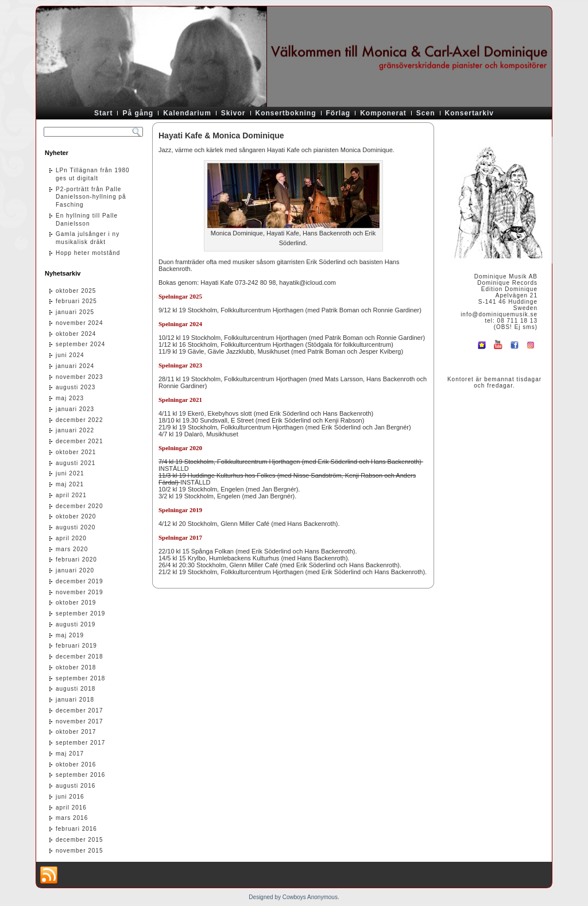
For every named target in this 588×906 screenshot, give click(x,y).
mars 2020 (72, 549)
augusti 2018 (76, 689)
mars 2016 (72, 818)
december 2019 (80, 581)
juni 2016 (70, 797)
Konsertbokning (286, 113)
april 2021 (71, 495)
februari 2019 (76, 646)
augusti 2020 (76, 527)
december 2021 (80, 441)
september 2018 (80, 678)
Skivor (233, 113)
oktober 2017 (76, 732)
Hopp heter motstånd (88, 253)
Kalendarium (187, 113)
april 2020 (71, 538)
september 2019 (80, 613)
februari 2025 (76, 301)
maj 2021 (70, 484)
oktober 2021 (76, 452)
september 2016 (80, 775)
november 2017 (80, 721)
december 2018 (80, 657)
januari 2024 (75, 366)
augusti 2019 (76, 624)
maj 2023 (70, 398)
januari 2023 (75, 409)
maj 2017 (70, 754)
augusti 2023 (76, 387)
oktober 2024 (76, 334)
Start (103, 113)
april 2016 (71, 808)
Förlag (339, 113)
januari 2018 (75, 700)
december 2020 (80, 506)
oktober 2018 (76, 667)
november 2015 (80, 851)
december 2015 (80, 840)
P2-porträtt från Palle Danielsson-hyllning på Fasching (91, 197)
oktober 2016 (76, 764)
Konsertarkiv (469, 113)
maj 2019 (70, 635)
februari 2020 (76, 560)
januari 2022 (75, 430)
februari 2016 (76, 829)
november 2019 (80, 592)
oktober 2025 (76, 291)
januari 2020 (75, 570)
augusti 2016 (76, 786)
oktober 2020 (76, 516)
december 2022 (80, 420)
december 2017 (80, 711)
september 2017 (80, 743)
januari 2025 (75, 312)
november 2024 (80, 323)
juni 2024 (70, 355)
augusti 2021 (76, 463)
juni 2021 (70, 473)
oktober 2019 (76, 603)
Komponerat (383, 113)
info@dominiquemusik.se (499, 314)
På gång (138, 113)
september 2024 (80, 344)
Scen (426, 113)
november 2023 (80, 377)
